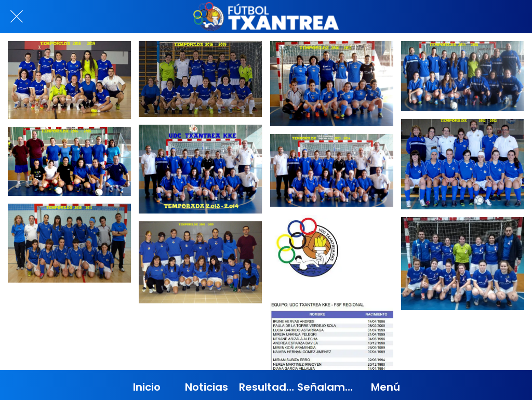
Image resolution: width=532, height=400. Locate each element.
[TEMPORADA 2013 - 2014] (200, 169)
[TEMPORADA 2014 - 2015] (69, 161)
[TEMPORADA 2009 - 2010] (200, 262)
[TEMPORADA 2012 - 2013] (463, 164)
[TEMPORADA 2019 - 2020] (463, 264)
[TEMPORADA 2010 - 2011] (69, 243)
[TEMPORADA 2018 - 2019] (69, 80)
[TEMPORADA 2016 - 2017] (332, 84)
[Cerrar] (17, 17)
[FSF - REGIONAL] (332, 300)
